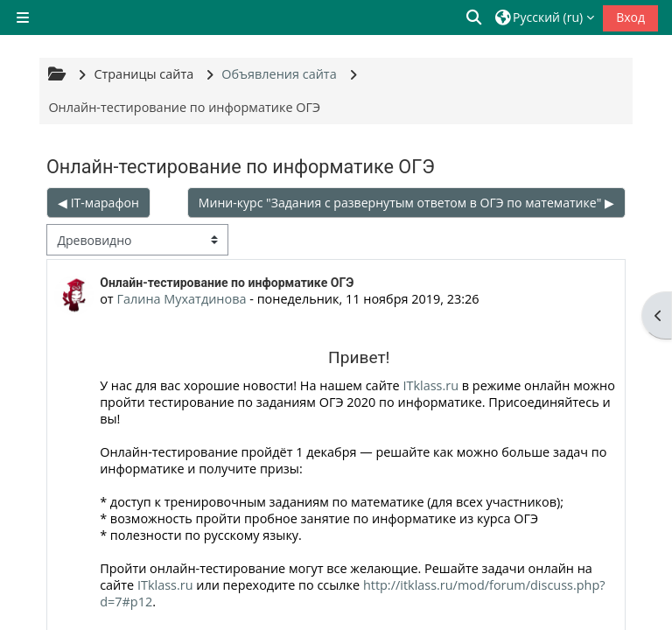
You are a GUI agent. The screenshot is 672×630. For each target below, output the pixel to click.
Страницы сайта (143, 74)
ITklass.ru (430, 385)
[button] (475, 17)
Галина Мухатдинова (181, 299)
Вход (630, 17)
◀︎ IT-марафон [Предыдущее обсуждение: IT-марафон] (98, 203)
